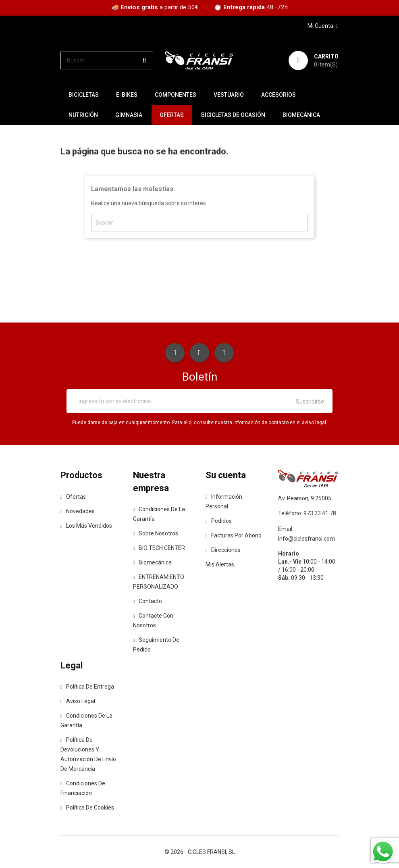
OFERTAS (172, 115)
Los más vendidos (86, 526)
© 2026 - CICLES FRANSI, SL (200, 852)
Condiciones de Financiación (83, 788)
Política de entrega (87, 687)
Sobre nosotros (156, 533)
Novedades (78, 511)
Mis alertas (220, 564)
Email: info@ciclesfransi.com (307, 534)
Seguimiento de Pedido (156, 645)
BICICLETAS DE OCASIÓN (233, 115)
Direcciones (223, 550)
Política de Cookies (87, 808)
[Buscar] (107, 60)
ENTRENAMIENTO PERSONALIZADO (159, 582)
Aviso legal (78, 701)
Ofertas (73, 497)
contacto (148, 601)
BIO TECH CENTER (159, 548)
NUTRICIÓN (83, 115)
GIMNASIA (129, 115)
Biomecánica (301, 115)
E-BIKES (127, 95)
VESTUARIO (229, 95)
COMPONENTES (176, 95)
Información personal (224, 502)
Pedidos (219, 521)
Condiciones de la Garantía (159, 514)
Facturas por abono (234, 535)
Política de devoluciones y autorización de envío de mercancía (88, 754)
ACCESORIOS (278, 95)
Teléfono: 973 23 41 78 (307, 513)
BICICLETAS (84, 95)
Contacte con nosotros (153, 620)
